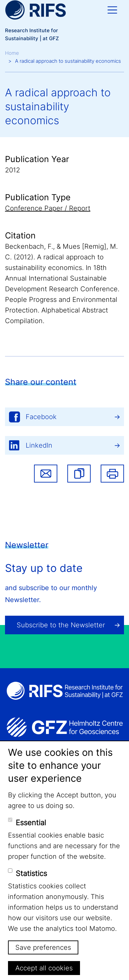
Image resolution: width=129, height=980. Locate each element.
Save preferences (43, 947)
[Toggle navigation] (112, 10)
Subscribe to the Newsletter (61, 625)
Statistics (31, 873)
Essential (31, 823)
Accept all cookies (44, 968)
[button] (79, 474)
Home (12, 53)
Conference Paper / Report (48, 208)
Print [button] (112, 474)
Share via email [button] (46, 474)
